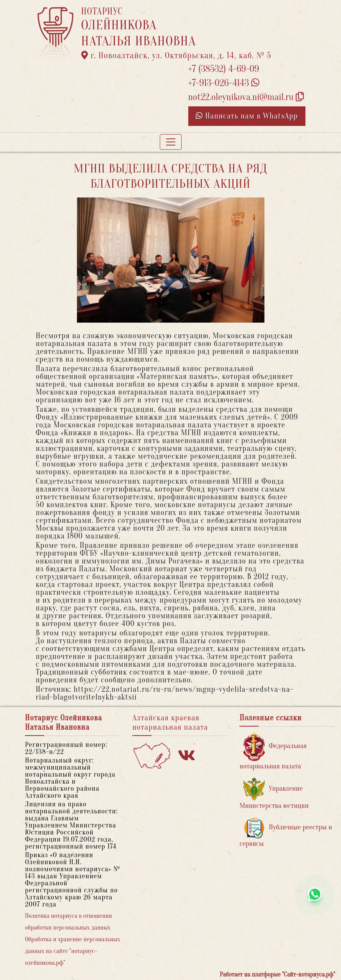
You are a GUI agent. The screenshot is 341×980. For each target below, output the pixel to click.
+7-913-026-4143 (224, 83)
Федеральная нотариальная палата (273, 751)
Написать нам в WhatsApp (247, 116)
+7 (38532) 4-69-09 (224, 69)
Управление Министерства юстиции (274, 794)
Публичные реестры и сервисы (286, 832)
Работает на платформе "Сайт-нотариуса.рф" (278, 975)
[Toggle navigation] (171, 142)
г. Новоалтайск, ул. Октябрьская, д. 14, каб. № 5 (176, 56)
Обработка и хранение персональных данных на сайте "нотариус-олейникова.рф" (72, 951)
